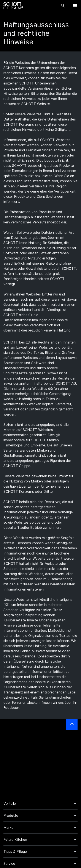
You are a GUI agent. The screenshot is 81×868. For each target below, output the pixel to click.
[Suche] (63, 6)
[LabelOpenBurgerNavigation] (75, 6)
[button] (40, 803)
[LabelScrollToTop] (72, 724)
